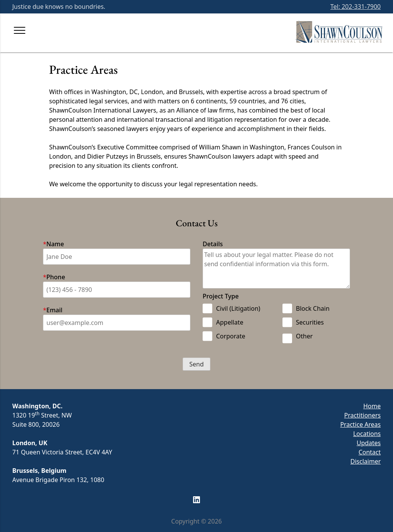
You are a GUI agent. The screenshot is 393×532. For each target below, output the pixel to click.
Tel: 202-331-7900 (356, 7)
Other (298, 338)
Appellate (223, 322)
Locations (367, 434)
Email (54, 310)
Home (372, 406)
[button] (196, 364)
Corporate (224, 336)
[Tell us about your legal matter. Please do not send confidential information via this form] (276, 268)
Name (55, 244)
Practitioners (362, 415)
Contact (370, 452)
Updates (369, 443)
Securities (303, 322)
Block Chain (306, 308)
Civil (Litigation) (231, 308)
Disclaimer (366, 461)
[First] (117, 257)
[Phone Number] (117, 290)
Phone (56, 277)
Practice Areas (360, 424)
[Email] (117, 323)
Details (213, 244)
